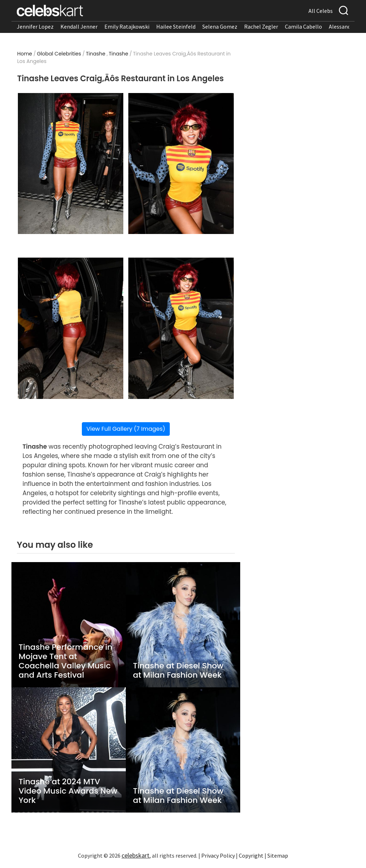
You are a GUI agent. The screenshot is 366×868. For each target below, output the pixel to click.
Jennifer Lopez (35, 26)
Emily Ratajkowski (127, 26)
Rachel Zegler (261, 26)
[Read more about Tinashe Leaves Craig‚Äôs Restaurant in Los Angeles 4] (181, 524)
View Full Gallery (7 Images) (126, 625)
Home (25, 54)
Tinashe (95, 54)
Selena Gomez (220, 26)
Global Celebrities (59, 54)
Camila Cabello (303, 26)
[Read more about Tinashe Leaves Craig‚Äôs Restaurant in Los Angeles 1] (71, 164)
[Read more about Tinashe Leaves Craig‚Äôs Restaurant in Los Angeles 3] (71, 524)
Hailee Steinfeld (176, 26)
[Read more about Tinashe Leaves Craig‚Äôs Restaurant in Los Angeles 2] (181, 164)
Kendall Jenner (79, 26)
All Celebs (321, 11)
